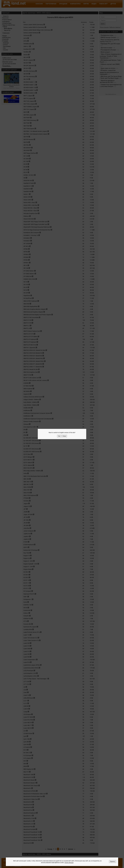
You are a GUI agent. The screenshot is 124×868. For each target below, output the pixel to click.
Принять (113, 862)
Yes (59, 436)
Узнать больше (69, 863)
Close (64, 436)
